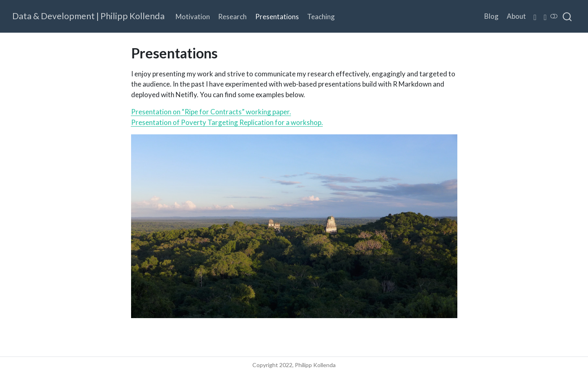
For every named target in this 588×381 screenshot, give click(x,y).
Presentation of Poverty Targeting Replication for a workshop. (227, 122)
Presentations (277, 17)
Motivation (193, 17)
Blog (491, 16)
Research (232, 17)
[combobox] (568, 16)
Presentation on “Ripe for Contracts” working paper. (211, 112)
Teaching (321, 17)
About (516, 16)
